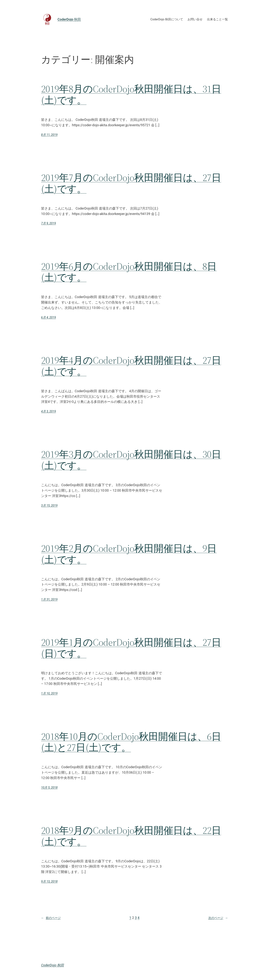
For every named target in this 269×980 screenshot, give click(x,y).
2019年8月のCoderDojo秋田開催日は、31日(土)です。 (131, 95)
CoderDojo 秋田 (69, 19)
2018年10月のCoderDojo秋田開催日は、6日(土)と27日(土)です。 (131, 742)
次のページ (218, 918)
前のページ (51, 918)
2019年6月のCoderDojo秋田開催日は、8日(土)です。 (129, 272)
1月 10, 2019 (49, 693)
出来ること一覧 (217, 19)
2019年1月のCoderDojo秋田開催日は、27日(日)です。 (131, 648)
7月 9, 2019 (48, 223)
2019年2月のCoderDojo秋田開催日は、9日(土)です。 (129, 554)
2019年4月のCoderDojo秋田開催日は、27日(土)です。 (131, 366)
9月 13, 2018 (49, 881)
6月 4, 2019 (48, 317)
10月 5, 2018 (49, 788)
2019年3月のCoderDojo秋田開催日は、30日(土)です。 (131, 460)
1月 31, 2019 (49, 599)
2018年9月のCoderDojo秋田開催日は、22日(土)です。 (131, 836)
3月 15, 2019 (49, 506)
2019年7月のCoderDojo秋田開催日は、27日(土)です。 (131, 183)
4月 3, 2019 (48, 411)
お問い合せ (195, 19)
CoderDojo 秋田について (167, 19)
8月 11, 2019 (49, 135)
